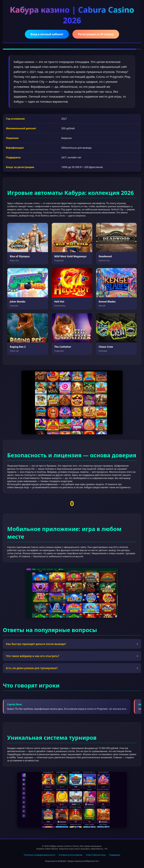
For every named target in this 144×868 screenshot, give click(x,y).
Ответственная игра (96, 855)
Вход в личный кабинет (47, 34)
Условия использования (71, 855)
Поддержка (115, 855)
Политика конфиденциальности (39, 855)
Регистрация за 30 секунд (96, 34)
